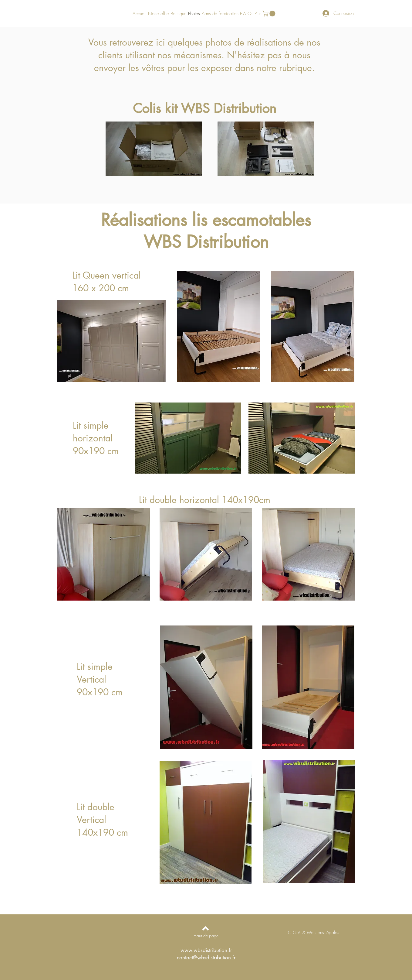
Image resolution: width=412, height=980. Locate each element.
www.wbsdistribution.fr (206, 950)
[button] (270, 14)
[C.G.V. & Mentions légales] (314, 933)
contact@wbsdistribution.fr (206, 958)
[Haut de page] (206, 936)
